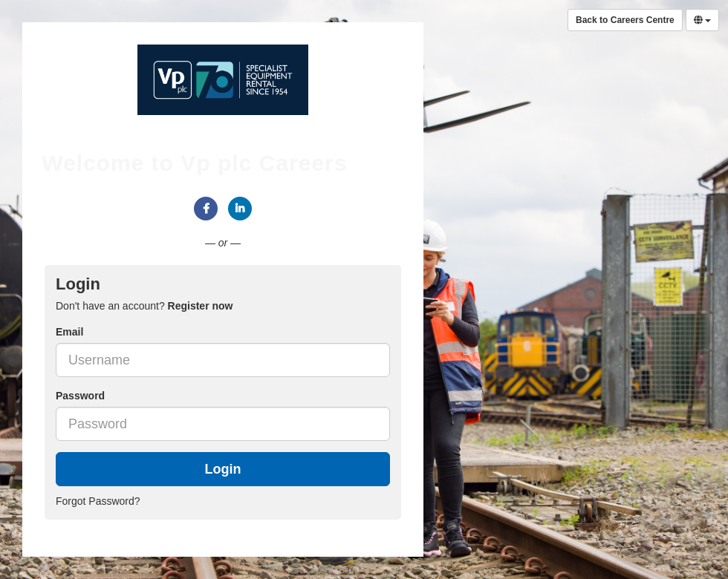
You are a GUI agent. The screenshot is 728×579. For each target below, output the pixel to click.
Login (223, 469)
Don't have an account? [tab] (144, 306)
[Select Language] (702, 20)
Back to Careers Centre (625, 20)
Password (80, 396)
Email (69, 332)
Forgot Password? (98, 501)
